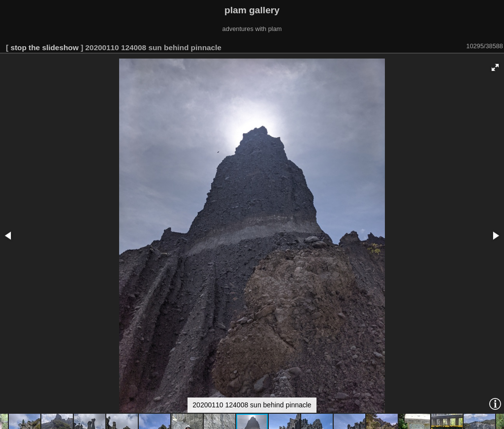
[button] (495, 67)
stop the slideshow (44, 47)
